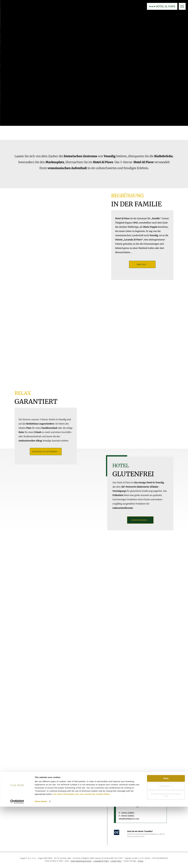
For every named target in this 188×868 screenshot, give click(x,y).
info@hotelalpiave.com (129, 819)
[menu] (182, 6)
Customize (166, 847)
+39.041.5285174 (128, 813)
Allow (166, 840)
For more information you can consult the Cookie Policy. (82, 855)
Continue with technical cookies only (166, 856)
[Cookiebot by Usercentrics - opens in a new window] (17, 863)
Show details (41, 863)
